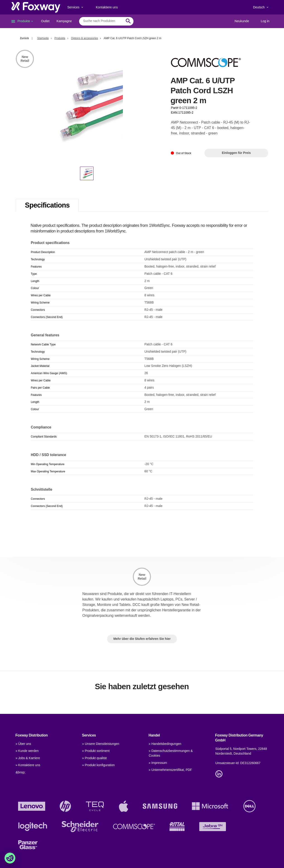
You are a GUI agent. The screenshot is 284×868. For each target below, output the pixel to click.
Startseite (43, 38)
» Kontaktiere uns (28, 765)
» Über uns (23, 744)
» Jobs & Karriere (28, 758)
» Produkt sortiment (96, 751)
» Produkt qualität (95, 758)
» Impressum (158, 763)
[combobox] (103, 21)
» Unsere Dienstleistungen (101, 744)
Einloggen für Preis (236, 153)
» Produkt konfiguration (99, 765)
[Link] (220, 774)
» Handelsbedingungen (165, 744)
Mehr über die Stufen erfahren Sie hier (142, 639)
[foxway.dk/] (36, 7)
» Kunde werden (27, 751)
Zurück (24, 38)
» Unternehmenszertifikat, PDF (170, 770)
